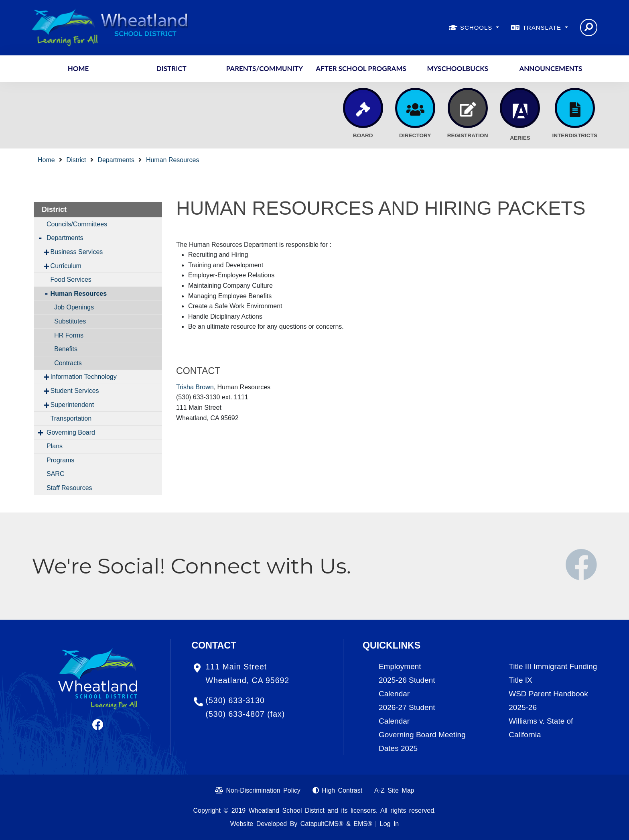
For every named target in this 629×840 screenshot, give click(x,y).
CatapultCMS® (322, 824)
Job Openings (74, 307)
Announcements (551, 68)
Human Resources (173, 160)
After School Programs (361, 68)
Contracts (68, 363)
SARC (55, 474)
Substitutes (70, 321)
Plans (55, 446)
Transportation (71, 418)
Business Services (77, 252)
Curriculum (66, 266)
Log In (389, 824)
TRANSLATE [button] (543, 27)
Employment (400, 666)
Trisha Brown (195, 387)
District (171, 68)
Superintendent (72, 405)
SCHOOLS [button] (477, 27)
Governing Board (71, 432)
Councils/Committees (77, 224)
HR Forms (69, 335)
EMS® (363, 824)
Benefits (66, 349)
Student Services (75, 391)
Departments (116, 160)
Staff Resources (69, 488)
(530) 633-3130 (235, 700)
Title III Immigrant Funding (553, 666)
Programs (60, 460)
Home (78, 68)
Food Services (71, 280)
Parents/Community (265, 68)
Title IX (520, 680)
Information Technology (84, 377)
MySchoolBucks (458, 68)
